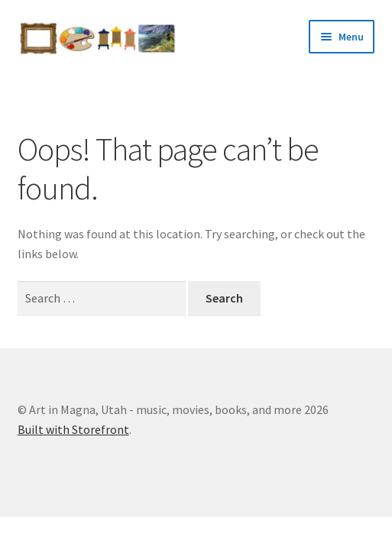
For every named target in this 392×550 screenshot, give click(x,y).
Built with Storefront (73, 429)
